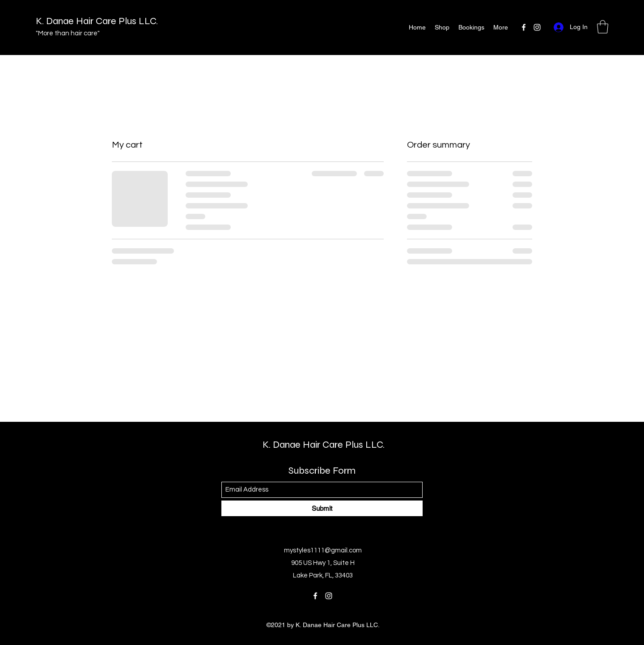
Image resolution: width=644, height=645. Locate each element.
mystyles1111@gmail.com (323, 550)
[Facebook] (524, 27)
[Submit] (322, 508)
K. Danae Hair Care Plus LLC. (97, 21)
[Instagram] (537, 27)
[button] (603, 27)
